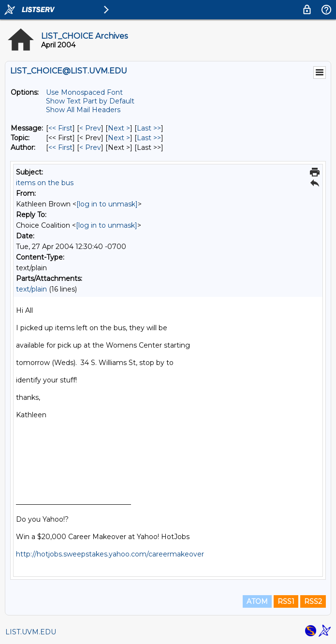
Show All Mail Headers (83, 110)
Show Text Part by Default (90, 101)
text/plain (31, 289)
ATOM (257, 601)
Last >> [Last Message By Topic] (149, 138)
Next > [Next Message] (119, 128)
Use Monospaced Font (84, 92)
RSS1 (286, 601)
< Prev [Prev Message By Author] (90, 147)
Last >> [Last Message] (149, 128)
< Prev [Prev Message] (90, 128)
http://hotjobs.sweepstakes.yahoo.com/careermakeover (110, 554)
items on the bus (45, 183)
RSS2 (313, 601)
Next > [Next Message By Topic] (119, 138)
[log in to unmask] (107, 204)
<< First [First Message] (60, 128)
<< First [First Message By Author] (60, 147)
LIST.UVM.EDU (31, 632)
